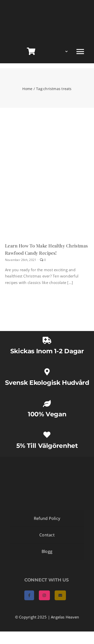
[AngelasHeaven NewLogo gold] (47, 461)
